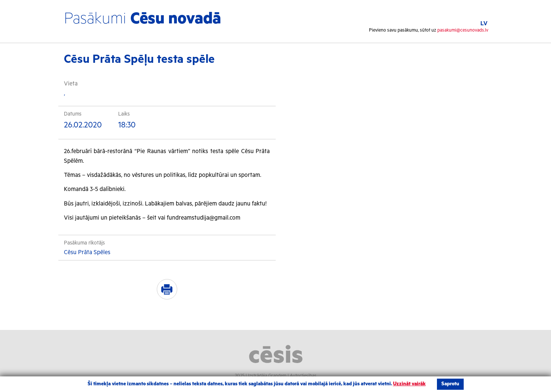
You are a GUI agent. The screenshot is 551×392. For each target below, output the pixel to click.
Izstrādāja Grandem (267, 376)
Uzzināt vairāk (409, 384)
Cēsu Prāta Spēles (87, 252)
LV (484, 24)
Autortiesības (303, 376)
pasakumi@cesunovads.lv (463, 30)
